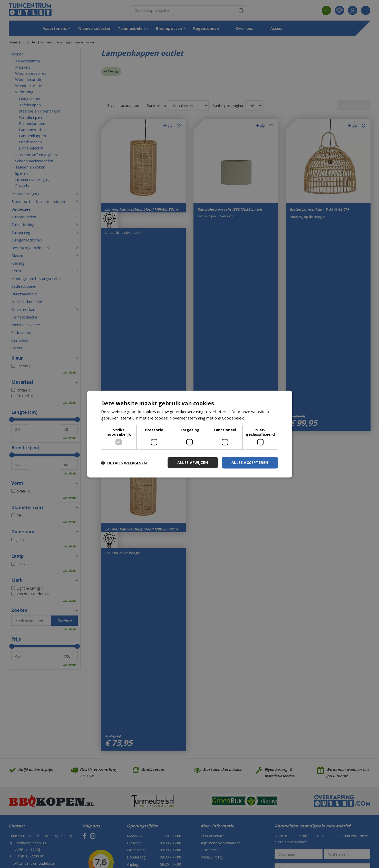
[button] (124, 463)
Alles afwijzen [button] (193, 463)
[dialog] (190, 434)
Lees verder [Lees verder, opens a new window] (257, 418)
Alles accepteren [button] (250, 463)
